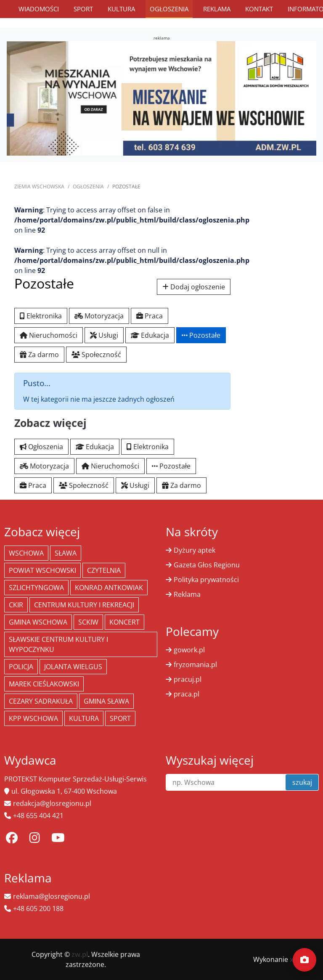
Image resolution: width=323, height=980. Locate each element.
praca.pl (187, 694)
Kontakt (259, 9)
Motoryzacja (99, 316)
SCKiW (88, 622)
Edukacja (150, 335)
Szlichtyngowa (36, 588)
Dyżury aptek (195, 550)
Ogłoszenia (169, 9)
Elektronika (41, 316)
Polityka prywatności (206, 580)
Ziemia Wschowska (39, 187)
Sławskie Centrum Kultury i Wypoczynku (58, 644)
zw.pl (80, 954)
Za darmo (39, 355)
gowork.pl (189, 650)
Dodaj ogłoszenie (194, 287)
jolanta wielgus (73, 667)
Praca (150, 316)
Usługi (104, 335)
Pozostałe (201, 335)
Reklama (217, 9)
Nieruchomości (49, 335)
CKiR (16, 605)
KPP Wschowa (33, 718)
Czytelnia (104, 570)
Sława (66, 553)
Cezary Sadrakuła (41, 701)
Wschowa (26, 553)
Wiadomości (39, 9)
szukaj (302, 782)
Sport (83, 9)
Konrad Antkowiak (109, 588)
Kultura (121, 9)
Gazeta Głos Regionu (207, 565)
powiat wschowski (42, 570)
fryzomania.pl (195, 665)
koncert (124, 622)
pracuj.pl (188, 679)
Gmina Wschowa (38, 622)
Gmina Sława (106, 701)
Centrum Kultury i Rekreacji (84, 605)
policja (21, 667)
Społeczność (96, 355)
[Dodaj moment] (304, 960)
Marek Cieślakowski (44, 684)
